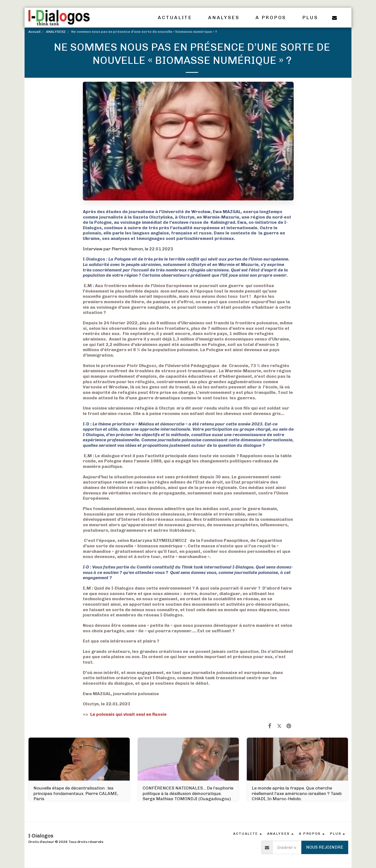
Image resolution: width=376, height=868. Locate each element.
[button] (178, 18)
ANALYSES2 (56, 32)
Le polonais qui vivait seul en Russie (127, 714)
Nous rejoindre (325, 847)
